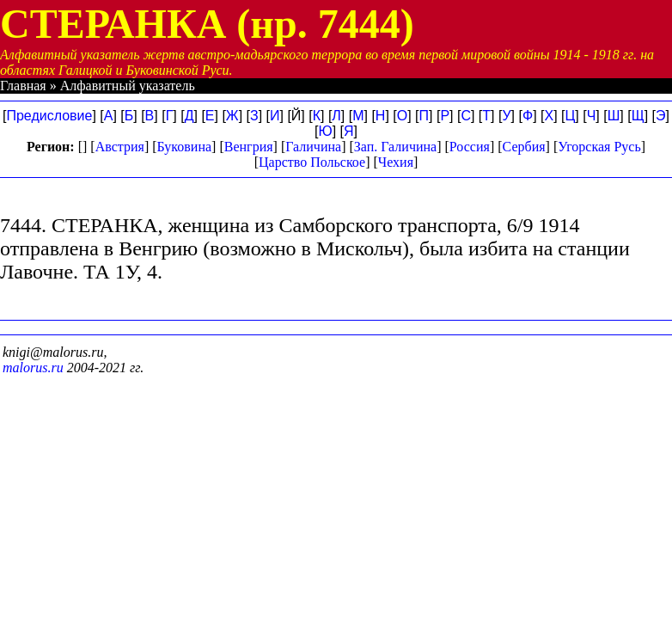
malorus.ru (33, 368)
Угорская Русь (599, 147)
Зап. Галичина (395, 147)
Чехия (396, 162)
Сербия (524, 147)
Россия (470, 147)
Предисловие (49, 116)
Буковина (185, 147)
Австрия (120, 147)
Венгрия (249, 147)
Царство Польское (312, 162)
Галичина (313, 147)
